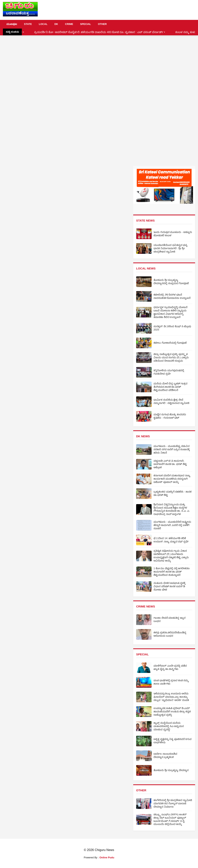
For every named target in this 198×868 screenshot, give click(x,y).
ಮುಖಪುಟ (12, 24)
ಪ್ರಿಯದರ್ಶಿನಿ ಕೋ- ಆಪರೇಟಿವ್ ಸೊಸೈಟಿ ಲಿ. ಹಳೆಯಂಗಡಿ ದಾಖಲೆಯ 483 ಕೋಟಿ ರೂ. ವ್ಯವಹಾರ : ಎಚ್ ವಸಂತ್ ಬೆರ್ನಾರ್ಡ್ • (107, 32)
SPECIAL (85, 24)
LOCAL (43, 24)
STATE (28, 24)
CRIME (69, 24)
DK (56, 24)
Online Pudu (107, 857)
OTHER (102, 24)
